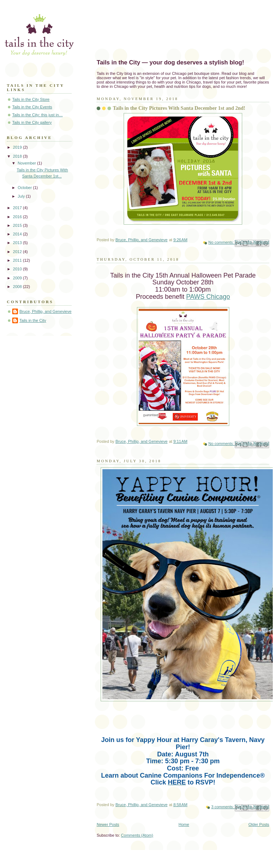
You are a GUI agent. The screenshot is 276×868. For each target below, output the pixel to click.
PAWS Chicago (208, 297)
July (22, 196)
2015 (18, 225)
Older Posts (259, 824)
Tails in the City (33, 320)
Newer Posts (108, 824)
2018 (18, 156)
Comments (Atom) (137, 835)
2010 (18, 269)
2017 (18, 208)
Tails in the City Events (32, 107)
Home (184, 824)
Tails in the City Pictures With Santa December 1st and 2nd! (179, 108)
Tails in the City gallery (32, 122)
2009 (18, 278)
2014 (18, 234)
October (25, 188)
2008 (18, 287)
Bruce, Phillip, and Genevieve (45, 311)
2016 (18, 217)
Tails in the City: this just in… (38, 115)
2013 (18, 243)
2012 (18, 252)
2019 (18, 147)
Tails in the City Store (31, 99)
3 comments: (223, 807)
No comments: (222, 242)
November (27, 163)
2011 (18, 260)
